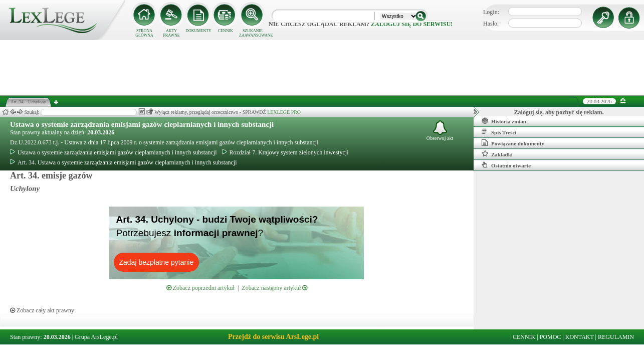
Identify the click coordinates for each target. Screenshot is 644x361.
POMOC (551, 337)
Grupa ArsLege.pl (96, 337)
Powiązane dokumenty (513, 143)
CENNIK (226, 31)
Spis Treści (499, 132)
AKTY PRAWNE (171, 33)
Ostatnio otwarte (506, 165)
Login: (491, 12)
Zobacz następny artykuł (274, 288)
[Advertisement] (322, 68)
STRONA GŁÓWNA (144, 33)
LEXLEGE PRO (284, 112)
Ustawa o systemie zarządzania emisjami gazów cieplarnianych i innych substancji (142, 124)
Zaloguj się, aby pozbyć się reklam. (559, 112)
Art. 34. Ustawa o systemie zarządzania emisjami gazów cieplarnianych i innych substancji (124, 162)
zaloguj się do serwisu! (412, 24)
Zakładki (497, 154)
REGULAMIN (616, 337)
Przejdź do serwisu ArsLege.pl (273, 337)
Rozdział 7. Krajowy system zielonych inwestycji (285, 152)
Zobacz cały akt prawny (42, 310)
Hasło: (491, 24)
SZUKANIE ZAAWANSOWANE (253, 33)
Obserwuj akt (440, 131)
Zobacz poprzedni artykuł (200, 288)
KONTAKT (580, 337)
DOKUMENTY (198, 31)
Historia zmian (504, 121)
